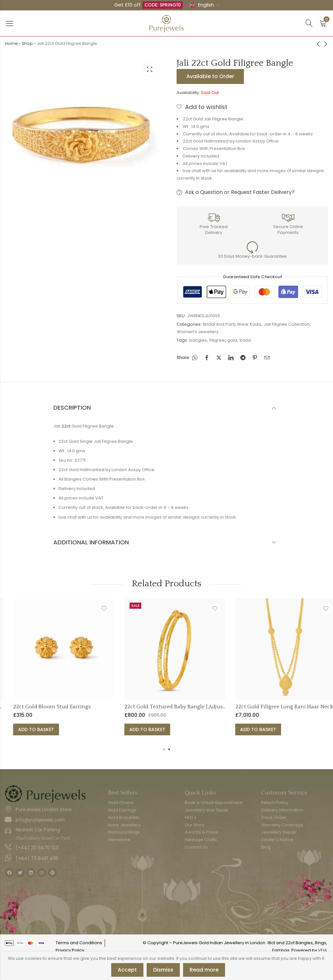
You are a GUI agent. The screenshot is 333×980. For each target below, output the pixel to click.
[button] (164, 749)
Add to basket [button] (93, 729)
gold (232, 340)
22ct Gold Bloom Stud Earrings (109, 707)
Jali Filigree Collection (287, 324)
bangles (198, 340)
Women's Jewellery (198, 332)
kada (245, 340)
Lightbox (150, 69)
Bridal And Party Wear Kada (232, 324)
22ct (66, 426)
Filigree (217, 340)
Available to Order (210, 76)
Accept (127, 970)
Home (11, 43)
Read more (204, 970)
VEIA (323, 950)
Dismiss (163, 970)
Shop (27, 43)
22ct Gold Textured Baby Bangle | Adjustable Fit (241, 707)
